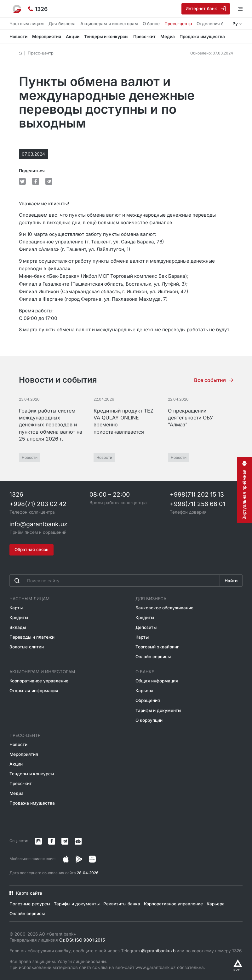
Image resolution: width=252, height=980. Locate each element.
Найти (231, 581)
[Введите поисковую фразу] (115, 581)
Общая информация (157, 681)
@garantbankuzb (158, 951)
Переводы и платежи (32, 637)
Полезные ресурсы (30, 904)
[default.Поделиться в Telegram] (49, 181)
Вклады (18, 627)
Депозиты (146, 627)
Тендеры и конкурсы (106, 37)
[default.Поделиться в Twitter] (22, 181)
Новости (18, 37)
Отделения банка (215, 24)
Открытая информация (34, 691)
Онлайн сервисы (153, 657)
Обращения (148, 700)
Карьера (144, 691)
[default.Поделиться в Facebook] (36, 181)
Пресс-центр (178, 24)
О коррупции (149, 720)
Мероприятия (47, 37)
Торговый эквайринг (157, 647)
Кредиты (19, 618)
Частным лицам (27, 24)
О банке (151, 24)
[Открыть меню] (236, 9)
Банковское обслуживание (164, 608)
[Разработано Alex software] (238, 965)
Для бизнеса (62, 24)
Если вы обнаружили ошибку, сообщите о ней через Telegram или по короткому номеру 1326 (126, 951)
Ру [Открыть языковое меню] (235, 24)
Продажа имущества (202, 37)
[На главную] (17, 9)
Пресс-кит (144, 37)
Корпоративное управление (39, 681)
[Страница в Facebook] (79, 859)
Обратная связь (31, 550)
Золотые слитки (27, 647)
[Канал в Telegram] (65, 841)
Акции (73, 37)
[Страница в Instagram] (66, 859)
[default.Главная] (20, 53)
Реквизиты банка (122, 904)
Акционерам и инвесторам (109, 24)
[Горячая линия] (38, 9)
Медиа (168, 37)
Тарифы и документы (158, 710)
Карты (16, 608)
